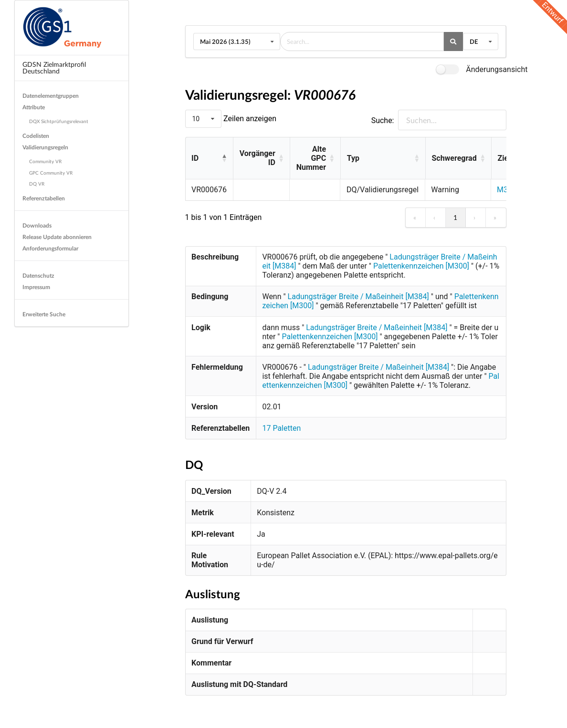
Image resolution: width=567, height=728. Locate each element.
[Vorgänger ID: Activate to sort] (261, 158)
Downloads (37, 225)
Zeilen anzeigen (249, 119)
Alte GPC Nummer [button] (311, 158)
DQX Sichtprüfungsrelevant (59, 121)
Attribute (34, 107)
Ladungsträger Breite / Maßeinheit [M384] (358, 296)
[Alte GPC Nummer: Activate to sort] (315, 158)
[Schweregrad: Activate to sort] (458, 158)
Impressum (36, 287)
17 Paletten (281, 428)
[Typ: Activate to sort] (383, 158)
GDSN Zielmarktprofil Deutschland (54, 68)
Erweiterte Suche (44, 314)
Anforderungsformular (50, 248)
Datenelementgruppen (51, 96)
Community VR (45, 161)
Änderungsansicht (497, 69)
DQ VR (37, 184)
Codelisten (36, 136)
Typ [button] (353, 158)
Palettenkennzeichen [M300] (421, 266)
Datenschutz (38, 276)
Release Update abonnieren (57, 237)
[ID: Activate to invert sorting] (209, 158)
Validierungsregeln (45, 147)
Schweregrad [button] (454, 158)
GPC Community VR (51, 173)
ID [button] (195, 158)
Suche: (383, 120)
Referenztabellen (44, 198)
